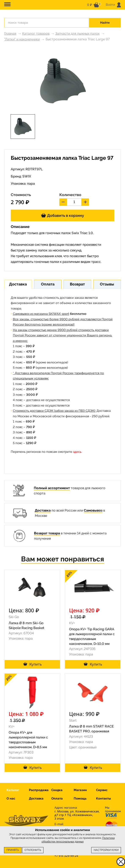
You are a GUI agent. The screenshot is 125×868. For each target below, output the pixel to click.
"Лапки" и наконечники (22, 39)
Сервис (102, 790)
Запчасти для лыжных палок (77, 33)
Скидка (57, 790)
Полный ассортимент (52, 488)
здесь (77, 452)
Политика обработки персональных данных (78, 840)
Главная (10, 33)
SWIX (27, 176)
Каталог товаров (36, 33)
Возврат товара (47, 533)
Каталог (13, 790)
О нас (11, 798)
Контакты (103, 798)
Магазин (80, 790)
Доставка (43, 510)
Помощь (80, 798)
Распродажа (39, 790)
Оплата (57, 798)
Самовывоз (93, 510)
